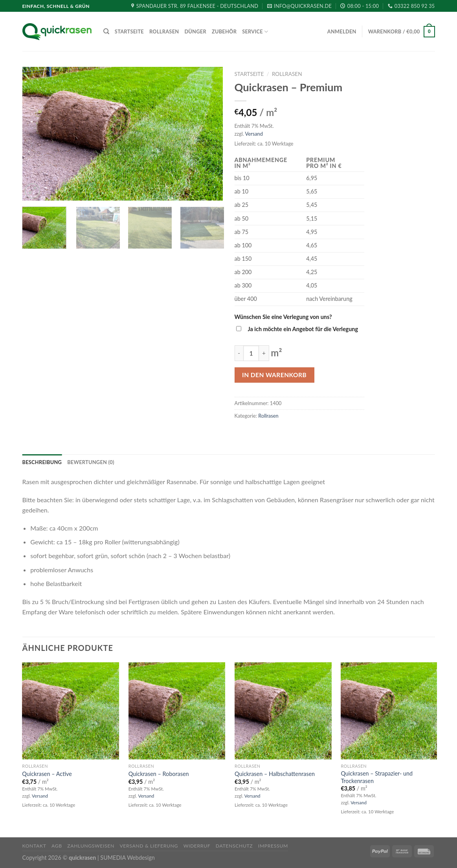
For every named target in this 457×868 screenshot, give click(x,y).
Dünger (195, 31)
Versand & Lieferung (149, 846)
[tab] (42, 462)
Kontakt (34, 846)
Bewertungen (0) (91, 462)
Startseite (129, 31)
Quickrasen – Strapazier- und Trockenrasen (377, 777)
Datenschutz (234, 846)
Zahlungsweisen (91, 846)
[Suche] (106, 31)
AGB (57, 846)
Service (255, 32)
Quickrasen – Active (47, 774)
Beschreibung (42, 462)
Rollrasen (164, 31)
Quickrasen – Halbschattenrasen (275, 774)
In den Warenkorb (274, 375)
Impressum (273, 846)
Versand (254, 134)
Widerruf (197, 846)
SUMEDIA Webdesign (127, 858)
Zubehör (224, 31)
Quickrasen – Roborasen (159, 774)
